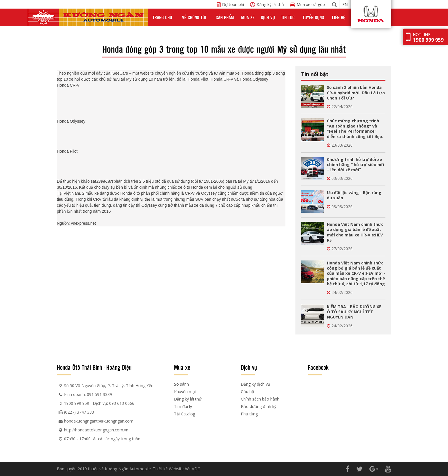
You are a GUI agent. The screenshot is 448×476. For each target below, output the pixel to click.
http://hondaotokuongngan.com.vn (96, 430)
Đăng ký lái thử (188, 399)
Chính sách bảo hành (260, 399)
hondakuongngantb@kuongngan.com (99, 421)
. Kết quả (85, 187)
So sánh (181, 384)
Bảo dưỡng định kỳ (259, 406)
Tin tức (288, 17)
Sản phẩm (225, 17)
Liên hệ (339, 17)
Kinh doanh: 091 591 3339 (88, 394)
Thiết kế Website (168, 469)
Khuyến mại (185, 392)
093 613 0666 (122, 403)
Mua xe (248, 17)
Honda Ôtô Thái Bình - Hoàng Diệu (94, 367)
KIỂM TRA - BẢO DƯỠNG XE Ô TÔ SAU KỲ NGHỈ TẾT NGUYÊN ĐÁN (354, 312)
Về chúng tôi (194, 17)
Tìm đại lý (183, 406)
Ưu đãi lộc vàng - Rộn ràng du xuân (354, 195)
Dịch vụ (268, 17)
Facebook (318, 367)
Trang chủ (162, 17)
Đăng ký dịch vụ (256, 384)
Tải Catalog (185, 414)
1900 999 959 (77, 403)
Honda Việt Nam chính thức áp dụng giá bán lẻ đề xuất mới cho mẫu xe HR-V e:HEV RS (355, 232)
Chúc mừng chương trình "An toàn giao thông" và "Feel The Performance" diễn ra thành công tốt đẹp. (355, 129)
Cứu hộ (247, 392)
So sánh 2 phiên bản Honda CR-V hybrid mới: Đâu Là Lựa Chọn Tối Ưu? (356, 92)
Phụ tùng (249, 414)
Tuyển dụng (313, 17)
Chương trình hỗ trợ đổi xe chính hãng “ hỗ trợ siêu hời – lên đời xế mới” (355, 165)
